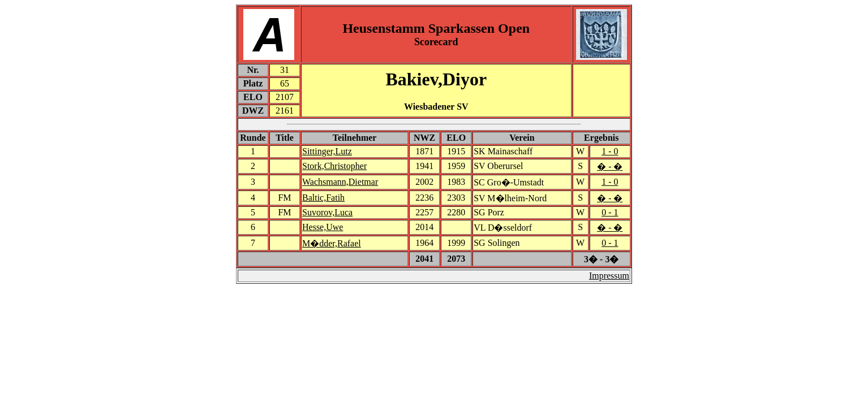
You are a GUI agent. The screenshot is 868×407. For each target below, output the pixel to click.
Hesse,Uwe (323, 227)
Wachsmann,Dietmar (340, 182)
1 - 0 (610, 151)
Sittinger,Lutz (327, 151)
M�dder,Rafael (332, 243)
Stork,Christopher (334, 166)
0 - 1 (610, 212)
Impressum (609, 276)
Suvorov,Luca (327, 212)
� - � (610, 166)
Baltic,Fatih (323, 198)
